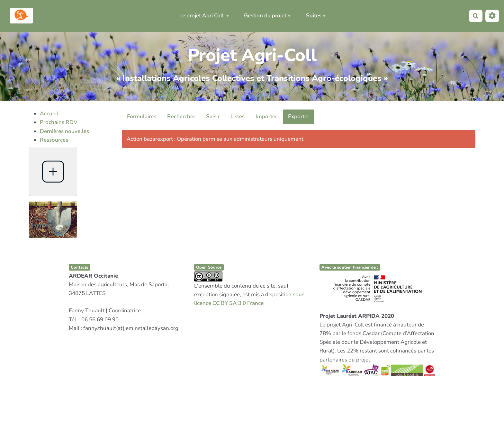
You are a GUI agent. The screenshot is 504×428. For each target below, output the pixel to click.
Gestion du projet (267, 16)
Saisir (213, 116)
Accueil (49, 114)
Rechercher (181, 116)
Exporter (299, 116)
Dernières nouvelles (64, 131)
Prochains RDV (59, 122)
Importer (266, 116)
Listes (238, 116)
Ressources (54, 140)
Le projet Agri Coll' (204, 16)
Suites (316, 16)
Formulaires (142, 116)
